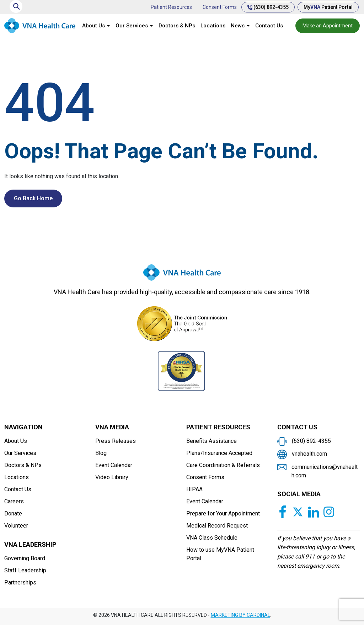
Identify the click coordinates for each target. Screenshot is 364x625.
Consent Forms (220, 7)
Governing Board (25, 558)
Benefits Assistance (212, 441)
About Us (93, 26)
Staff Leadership (25, 570)
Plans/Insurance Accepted (219, 453)
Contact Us (269, 26)
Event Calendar (114, 465)
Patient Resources (171, 7)
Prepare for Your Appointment (223, 513)
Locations (213, 26)
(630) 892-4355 (268, 7)
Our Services (132, 26)
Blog (101, 453)
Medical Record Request (217, 526)
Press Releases (116, 441)
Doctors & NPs (177, 26)
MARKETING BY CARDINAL (240, 615)
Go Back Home (33, 198)
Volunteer (16, 526)
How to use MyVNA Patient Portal (220, 554)
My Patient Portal (328, 7)
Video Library (112, 477)
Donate (13, 513)
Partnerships (20, 582)
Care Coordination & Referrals (223, 465)
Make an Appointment (328, 26)
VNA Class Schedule (212, 538)
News (238, 26)
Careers (14, 501)
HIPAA (194, 489)
